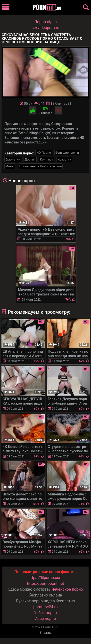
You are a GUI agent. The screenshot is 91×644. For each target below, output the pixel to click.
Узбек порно (46, 613)
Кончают (47, 159)
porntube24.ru (45, 607)
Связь (45, 633)
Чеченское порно (67, 589)
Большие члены (67, 153)
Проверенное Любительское (40, 166)
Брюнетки (13, 159)
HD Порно (44, 153)
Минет (10, 166)
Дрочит (30, 159)
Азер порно (46, 619)
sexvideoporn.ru (46, 28)
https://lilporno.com (45, 578)
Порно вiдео (45, 22)
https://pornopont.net (45, 583)
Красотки (64, 159)
